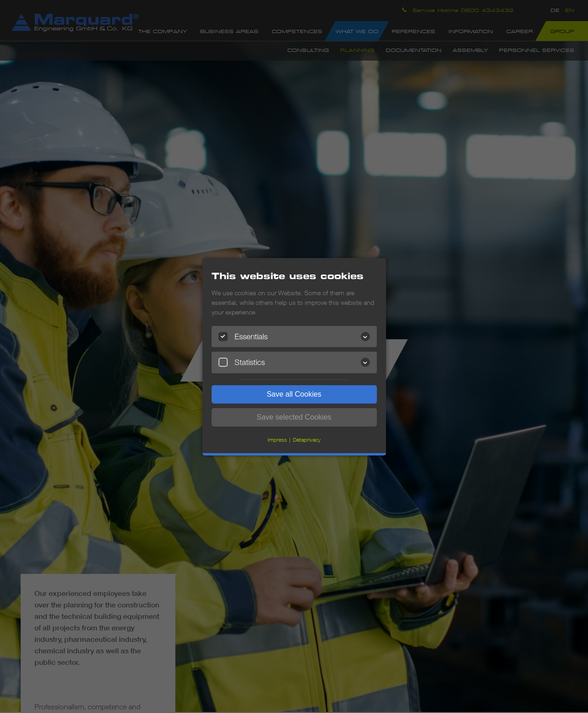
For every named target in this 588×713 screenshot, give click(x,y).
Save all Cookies (294, 394)
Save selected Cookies (294, 417)
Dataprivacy (307, 440)
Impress (277, 440)
